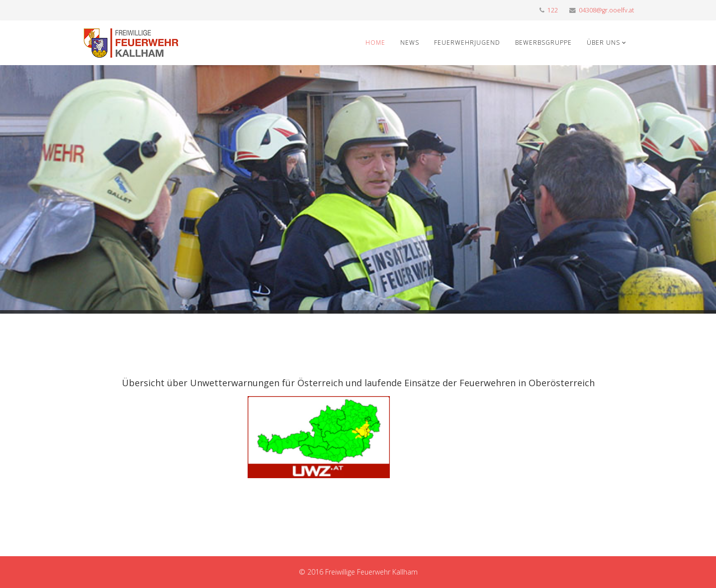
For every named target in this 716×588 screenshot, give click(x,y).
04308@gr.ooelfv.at (606, 10)
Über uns (603, 42)
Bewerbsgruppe (543, 42)
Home (375, 42)
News (410, 42)
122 (553, 10)
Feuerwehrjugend (467, 42)
